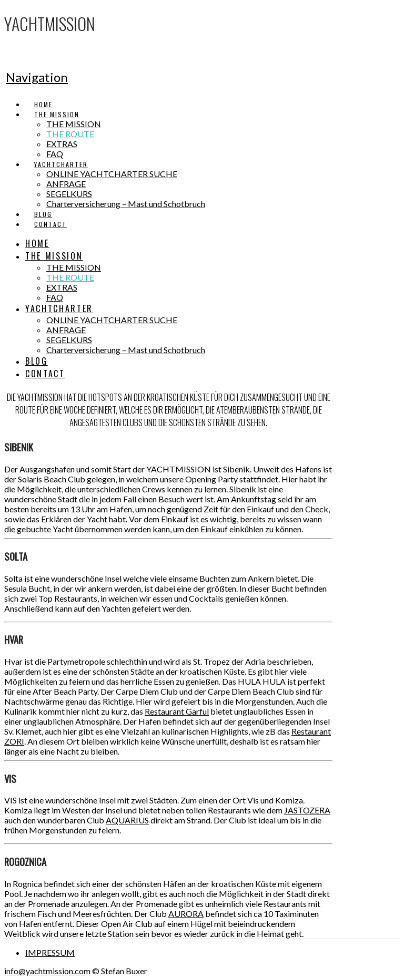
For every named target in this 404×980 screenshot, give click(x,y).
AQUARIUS (127, 820)
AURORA (186, 914)
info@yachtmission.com (47, 971)
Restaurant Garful (177, 711)
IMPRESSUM (50, 952)
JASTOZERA (307, 810)
